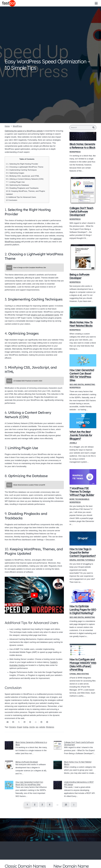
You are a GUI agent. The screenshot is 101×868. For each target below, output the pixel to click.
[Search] (83, 128)
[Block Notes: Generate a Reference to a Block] (83, 137)
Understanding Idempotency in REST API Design (79, 783)
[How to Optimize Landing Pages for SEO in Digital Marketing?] (83, 597)
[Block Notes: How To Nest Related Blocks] (83, 313)
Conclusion (12, 200)
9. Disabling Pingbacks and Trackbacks (22, 188)
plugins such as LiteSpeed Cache (45, 315)
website (42, 727)
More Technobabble (79, 500)
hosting (26, 727)
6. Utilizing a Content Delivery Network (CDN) (25, 179)
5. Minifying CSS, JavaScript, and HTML (23, 176)
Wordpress (50, 727)
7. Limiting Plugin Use (15, 182)
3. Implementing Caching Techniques (21, 170)
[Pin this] (30, 722)
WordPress (75, 152)
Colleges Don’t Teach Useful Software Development (81, 212)
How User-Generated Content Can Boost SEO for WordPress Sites (29, 783)
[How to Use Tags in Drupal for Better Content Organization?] (83, 539)
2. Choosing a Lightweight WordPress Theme (25, 167)
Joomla (73, 443)
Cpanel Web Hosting (79, 674)
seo (37, 727)
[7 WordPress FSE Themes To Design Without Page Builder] (83, 477)
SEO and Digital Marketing (82, 385)
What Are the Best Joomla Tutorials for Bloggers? (81, 436)
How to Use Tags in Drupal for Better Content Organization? (83, 553)
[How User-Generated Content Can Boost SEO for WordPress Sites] (83, 361)
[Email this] (8, 722)
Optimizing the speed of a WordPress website (24, 131)
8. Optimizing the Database (17, 185)
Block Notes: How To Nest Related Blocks (78, 763)
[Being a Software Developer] (83, 258)
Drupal (19, 727)
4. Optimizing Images (15, 173)
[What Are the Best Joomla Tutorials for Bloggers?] (83, 421)
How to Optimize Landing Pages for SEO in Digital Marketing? (83, 610)
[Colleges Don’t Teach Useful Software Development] (83, 191)
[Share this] (13, 722)
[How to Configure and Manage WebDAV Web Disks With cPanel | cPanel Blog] (83, 650)
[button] (96, 3)
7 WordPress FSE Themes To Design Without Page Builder (82, 492)
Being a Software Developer (27, 762)
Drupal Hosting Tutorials (82, 561)
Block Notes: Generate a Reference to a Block (31, 743)
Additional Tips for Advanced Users (21, 197)
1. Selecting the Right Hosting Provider (22, 164)
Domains (13, 727)
